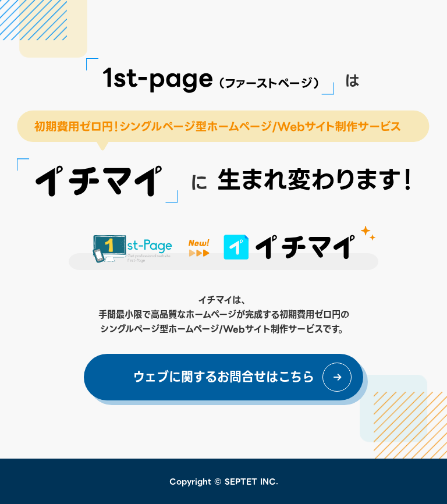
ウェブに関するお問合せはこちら (223, 377)
